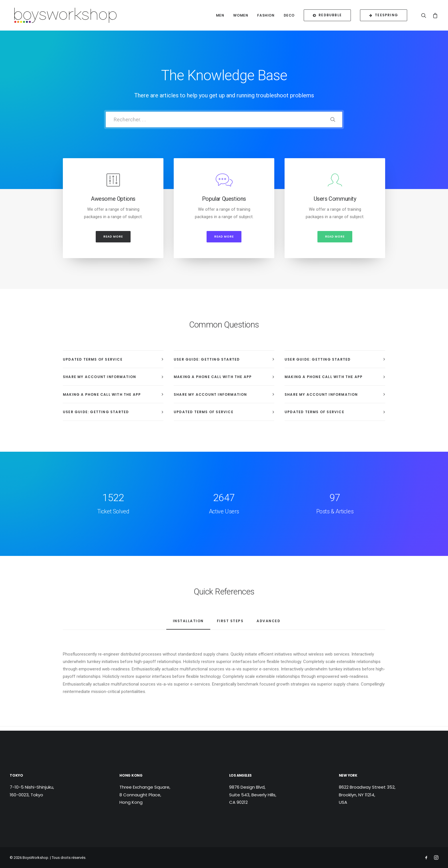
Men (220, 16)
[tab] (113, 364)
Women (241, 16)
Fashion (266, 16)
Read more (113, 241)
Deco (289, 16)
